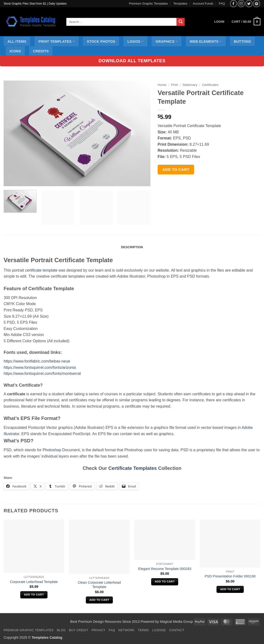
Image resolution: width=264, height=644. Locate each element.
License (159, 630)
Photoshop (52, 450)
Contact (177, 630)
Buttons (242, 41)
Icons (15, 51)
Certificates (210, 85)
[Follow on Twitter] (249, 3)
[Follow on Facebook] (234, 3)
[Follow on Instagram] (241, 3)
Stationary (190, 85)
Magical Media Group (176, 622)
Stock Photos (101, 41)
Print (175, 85)
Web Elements (206, 41)
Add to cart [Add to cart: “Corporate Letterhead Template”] (34, 595)
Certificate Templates (132, 468)
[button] (246, 22)
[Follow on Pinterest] (256, 3)
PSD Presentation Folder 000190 (230, 576)
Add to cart (176, 169)
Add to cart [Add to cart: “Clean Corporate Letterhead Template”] (99, 600)
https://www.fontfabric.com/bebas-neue (37, 361)
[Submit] (181, 22)
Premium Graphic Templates (148, 3)
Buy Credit (79, 630)
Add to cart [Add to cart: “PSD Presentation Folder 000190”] (230, 589)
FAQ (222, 3)
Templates (180, 3)
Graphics (167, 41)
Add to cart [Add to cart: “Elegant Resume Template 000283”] (165, 582)
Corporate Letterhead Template (34, 582)
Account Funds (203, 3)
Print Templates (57, 41)
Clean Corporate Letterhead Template (99, 585)
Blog (61, 630)
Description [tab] (132, 247)
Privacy (98, 630)
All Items (17, 41)
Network (126, 630)
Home (162, 85)
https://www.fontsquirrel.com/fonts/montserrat (42, 373)
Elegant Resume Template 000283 (165, 569)
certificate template (41, 270)
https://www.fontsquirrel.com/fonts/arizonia (40, 367)
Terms (143, 630)
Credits (41, 51)
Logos (135, 41)
